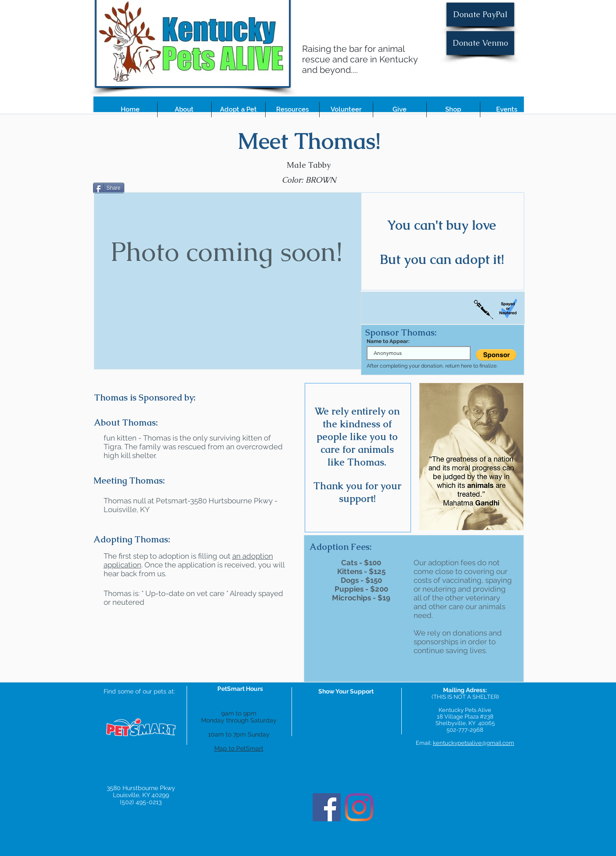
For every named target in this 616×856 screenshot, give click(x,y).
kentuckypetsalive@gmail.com (474, 743)
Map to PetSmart (239, 748)
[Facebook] (327, 807)
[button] (184, 110)
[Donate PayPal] (480, 14)
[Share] (109, 188)
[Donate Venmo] (480, 43)
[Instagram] (359, 807)
